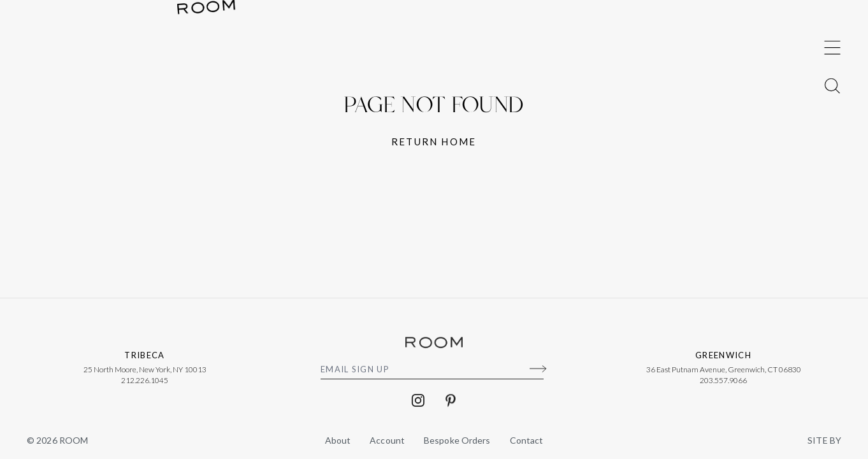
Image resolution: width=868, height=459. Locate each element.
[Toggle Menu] (832, 210)
